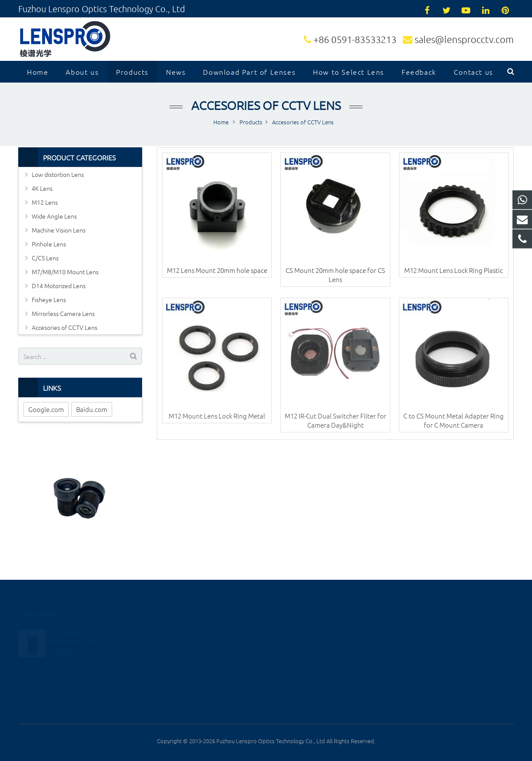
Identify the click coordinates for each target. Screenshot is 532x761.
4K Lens (42, 188)
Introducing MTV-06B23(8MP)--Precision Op (84, 626)
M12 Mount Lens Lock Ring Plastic (454, 270)
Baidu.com (92, 409)
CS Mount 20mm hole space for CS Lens (335, 275)
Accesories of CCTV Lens (266, 105)
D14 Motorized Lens (59, 286)
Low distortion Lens (58, 174)
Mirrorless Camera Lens (63, 313)
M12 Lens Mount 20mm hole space (217, 270)
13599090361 (298, 632)
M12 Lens (45, 202)
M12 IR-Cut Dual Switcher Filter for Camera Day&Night (336, 420)
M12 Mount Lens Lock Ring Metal (217, 416)
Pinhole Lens (49, 244)
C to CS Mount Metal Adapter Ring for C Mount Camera (454, 420)
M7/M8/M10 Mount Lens (65, 272)
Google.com (46, 409)
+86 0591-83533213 (355, 39)
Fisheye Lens (49, 299)
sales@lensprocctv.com (464, 39)
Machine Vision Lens (59, 230)
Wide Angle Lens (54, 216)
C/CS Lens (45, 258)
